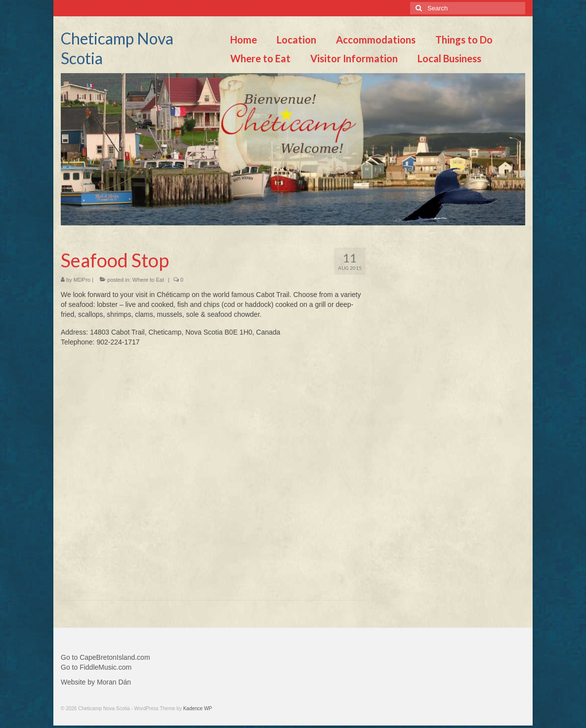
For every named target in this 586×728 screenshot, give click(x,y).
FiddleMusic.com (105, 667)
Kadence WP (198, 708)
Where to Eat (148, 280)
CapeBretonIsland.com (115, 657)
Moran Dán (114, 682)
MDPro (82, 280)
